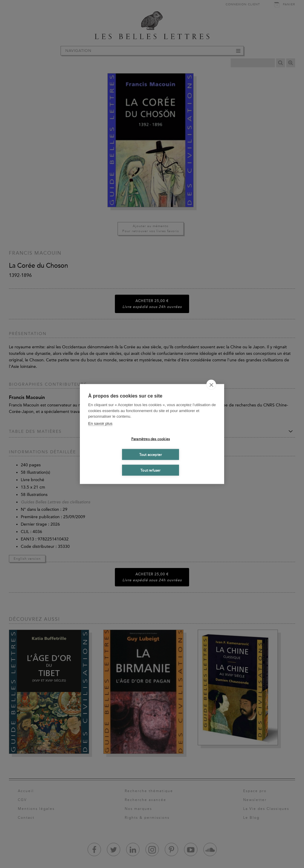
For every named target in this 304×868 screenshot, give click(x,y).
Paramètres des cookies (151, 439)
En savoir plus (100, 423)
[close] (211, 385)
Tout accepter (151, 454)
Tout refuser (150, 470)
